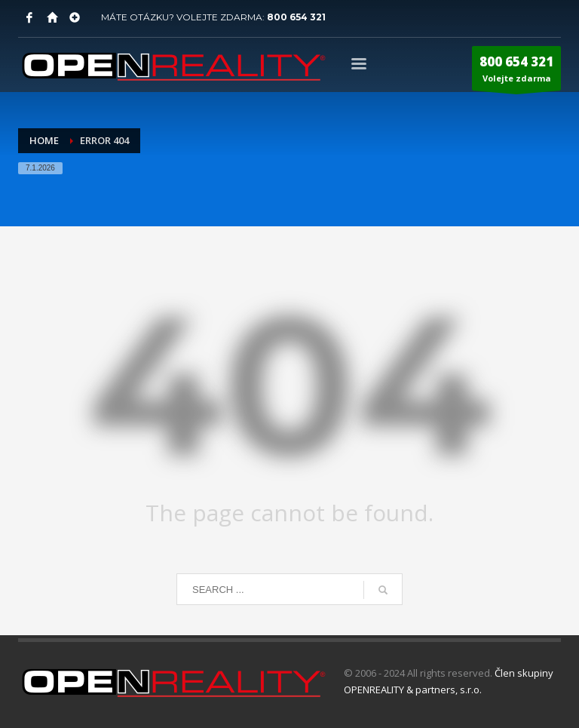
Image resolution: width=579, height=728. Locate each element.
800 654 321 (296, 17)
